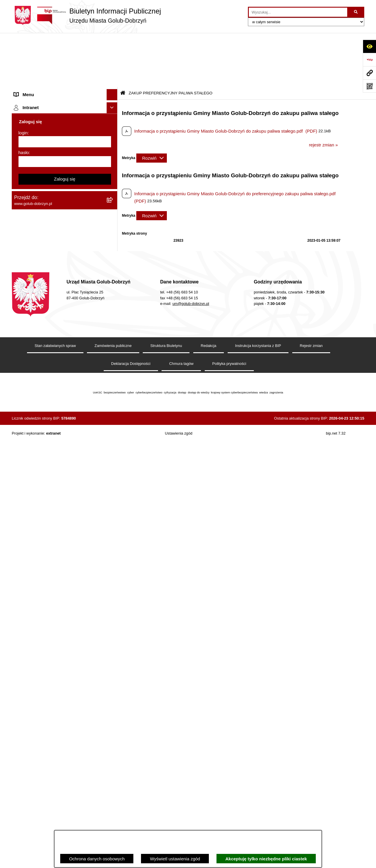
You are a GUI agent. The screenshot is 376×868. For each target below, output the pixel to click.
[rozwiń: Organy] (113, 62)
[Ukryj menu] (112, 41)
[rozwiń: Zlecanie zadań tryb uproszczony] (113, 74)
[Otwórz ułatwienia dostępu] (369, 46)
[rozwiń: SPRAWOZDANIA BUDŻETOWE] (113, 173)
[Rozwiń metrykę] (152, 104)
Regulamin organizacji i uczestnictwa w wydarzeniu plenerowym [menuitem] (52, 220)
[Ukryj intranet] (112, 576)
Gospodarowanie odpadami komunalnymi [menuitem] (55, 278)
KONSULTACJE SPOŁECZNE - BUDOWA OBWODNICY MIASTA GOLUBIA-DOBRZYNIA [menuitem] (55, 442)
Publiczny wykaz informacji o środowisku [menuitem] (54, 195)
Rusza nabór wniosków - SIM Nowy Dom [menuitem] (54, 267)
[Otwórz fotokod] (369, 86)
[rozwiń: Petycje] (113, 118)
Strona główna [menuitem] (28, 51)
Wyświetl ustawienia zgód (175, 859)
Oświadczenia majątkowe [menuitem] (39, 344)
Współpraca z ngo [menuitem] (32, 162)
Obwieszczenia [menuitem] (29, 256)
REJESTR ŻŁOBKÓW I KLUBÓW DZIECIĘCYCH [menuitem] (47, 560)
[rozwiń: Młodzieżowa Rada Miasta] (113, 96)
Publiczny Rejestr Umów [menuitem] (38, 312)
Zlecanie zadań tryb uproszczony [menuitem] (46, 73)
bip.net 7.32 (336, 860)
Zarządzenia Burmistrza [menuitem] (37, 150)
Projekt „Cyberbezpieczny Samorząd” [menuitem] (51, 534)
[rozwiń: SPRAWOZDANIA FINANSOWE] (113, 184)
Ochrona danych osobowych (97, 859)
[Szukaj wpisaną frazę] (356, 12)
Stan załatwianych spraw (55, 772)
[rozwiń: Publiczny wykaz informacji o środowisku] (113, 195)
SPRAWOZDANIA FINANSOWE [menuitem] (46, 184)
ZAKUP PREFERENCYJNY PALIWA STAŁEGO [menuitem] (50, 474)
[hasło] (65, 630)
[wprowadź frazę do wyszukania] (298, 12)
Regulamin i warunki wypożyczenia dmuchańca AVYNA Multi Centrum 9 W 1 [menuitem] (60, 410)
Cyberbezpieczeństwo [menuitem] (36, 459)
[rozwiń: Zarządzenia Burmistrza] (113, 151)
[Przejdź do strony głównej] (86, 15)
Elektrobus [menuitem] (25, 424)
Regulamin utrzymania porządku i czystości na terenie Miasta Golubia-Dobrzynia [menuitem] (59, 359)
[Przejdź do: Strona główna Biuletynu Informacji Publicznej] (123, 39)
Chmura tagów (181, 790)
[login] (65, 610)
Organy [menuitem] (21, 62)
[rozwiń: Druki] (113, 234)
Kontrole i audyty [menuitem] (31, 245)
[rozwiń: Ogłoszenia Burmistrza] (113, 107)
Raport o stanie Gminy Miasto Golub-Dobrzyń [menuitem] (59, 373)
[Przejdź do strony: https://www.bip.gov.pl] (369, 60)
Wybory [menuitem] (22, 206)
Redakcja (208, 772)
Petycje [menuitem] (21, 117)
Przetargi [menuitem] (23, 140)
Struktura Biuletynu (166, 772)
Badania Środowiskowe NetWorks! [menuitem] (48, 523)
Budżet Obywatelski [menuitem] (33, 322)
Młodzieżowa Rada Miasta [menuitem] (40, 95)
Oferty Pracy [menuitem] (26, 289)
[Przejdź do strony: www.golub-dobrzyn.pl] (369, 73)
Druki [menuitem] (19, 234)
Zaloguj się (65, 647)
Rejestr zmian (311, 772)
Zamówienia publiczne (113, 772)
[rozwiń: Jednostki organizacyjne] (113, 85)
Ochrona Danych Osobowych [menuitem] (43, 128)
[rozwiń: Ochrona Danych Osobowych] (113, 129)
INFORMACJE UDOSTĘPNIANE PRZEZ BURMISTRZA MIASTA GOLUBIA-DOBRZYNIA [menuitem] (54, 495)
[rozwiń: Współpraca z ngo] (113, 162)
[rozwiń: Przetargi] (113, 140)
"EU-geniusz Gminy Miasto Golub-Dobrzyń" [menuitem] (57, 545)
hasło (24, 621)
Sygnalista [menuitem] (24, 395)
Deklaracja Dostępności (131, 790)
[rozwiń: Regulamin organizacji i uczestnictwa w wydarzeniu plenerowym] (113, 217)
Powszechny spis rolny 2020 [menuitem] (42, 300)
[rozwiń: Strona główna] (113, 52)
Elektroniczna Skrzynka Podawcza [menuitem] (48, 384)
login (23, 601)
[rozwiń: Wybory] (113, 206)
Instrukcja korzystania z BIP (258, 772)
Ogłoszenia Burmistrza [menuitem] (36, 106)
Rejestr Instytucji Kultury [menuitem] (38, 334)
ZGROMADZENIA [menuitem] (32, 512)
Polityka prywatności (229, 790)
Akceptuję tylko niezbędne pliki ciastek (266, 859)
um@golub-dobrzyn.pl (191, 730)
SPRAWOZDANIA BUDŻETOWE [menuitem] (46, 172)
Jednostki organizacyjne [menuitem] (38, 84)
